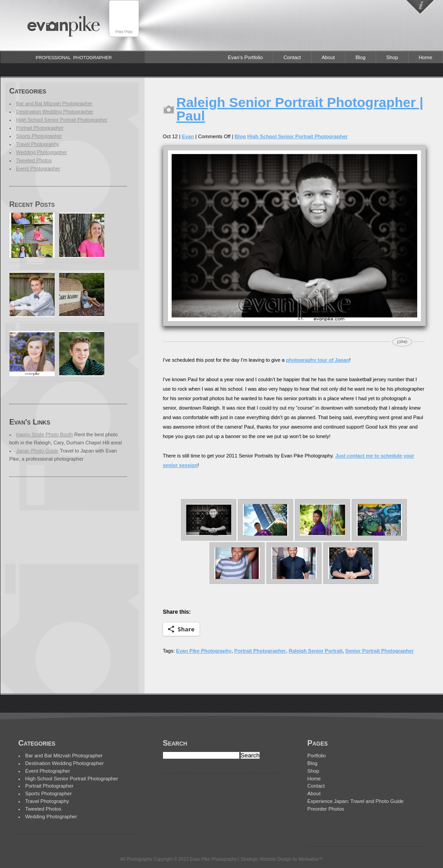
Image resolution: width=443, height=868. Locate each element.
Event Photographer (38, 168)
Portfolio (317, 756)
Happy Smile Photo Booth (45, 434)
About (328, 57)
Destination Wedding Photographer (55, 112)
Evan (188, 136)
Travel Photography (38, 144)
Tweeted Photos (34, 160)
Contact (292, 57)
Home (425, 57)
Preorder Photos (326, 809)
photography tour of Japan (317, 360)
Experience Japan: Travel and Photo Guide (356, 801)
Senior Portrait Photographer (380, 651)
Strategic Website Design (266, 859)
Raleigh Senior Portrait (315, 651)
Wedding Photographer (42, 152)
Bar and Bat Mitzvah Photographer (54, 103)
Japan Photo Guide (37, 451)
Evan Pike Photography (204, 651)
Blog (360, 57)
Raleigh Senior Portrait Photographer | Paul (300, 109)
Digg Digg (124, 31)
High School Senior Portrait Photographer (62, 120)
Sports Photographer (39, 136)
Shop (392, 57)
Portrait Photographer (40, 128)
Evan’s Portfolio (245, 57)
